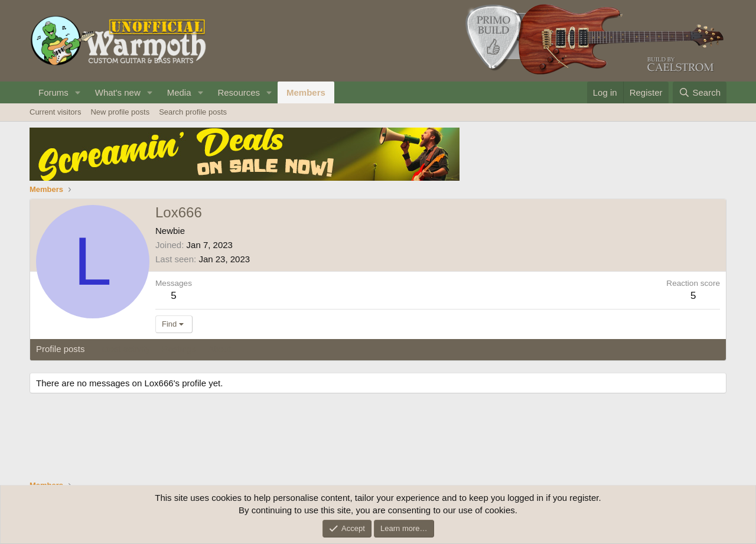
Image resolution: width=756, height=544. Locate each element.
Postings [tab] (179, 349)
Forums (53, 92)
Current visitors (55, 112)
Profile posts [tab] (61, 349)
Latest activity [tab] (124, 349)
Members (306, 92)
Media (179, 92)
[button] (78, 92)
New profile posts (120, 112)
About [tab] (219, 349)
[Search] (700, 92)
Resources (239, 92)
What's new (118, 92)
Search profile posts (193, 112)
